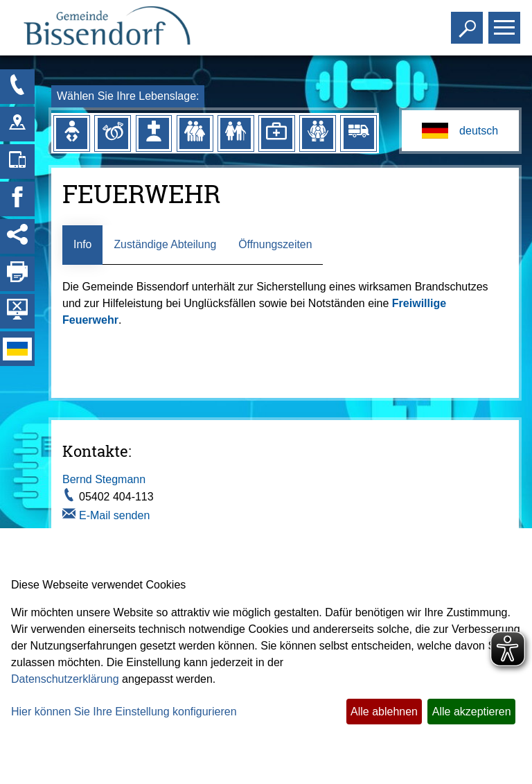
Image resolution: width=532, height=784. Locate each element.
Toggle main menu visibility (506, 22)
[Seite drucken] (17, 274)
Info (83, 244)
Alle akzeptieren (472, 712)
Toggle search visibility (469, 22)
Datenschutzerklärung (65, 679)
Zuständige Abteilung (166, 244)
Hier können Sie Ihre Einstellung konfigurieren (124, 712)
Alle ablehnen (384, 712)
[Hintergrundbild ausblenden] (17, 311)
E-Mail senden (114, 515)
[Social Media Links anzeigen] (17, 236)
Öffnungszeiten (277, 244)
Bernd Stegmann (104, 480)
